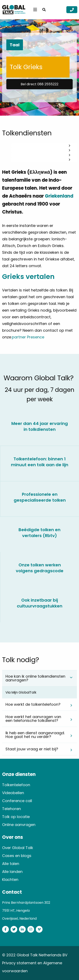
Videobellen (13, 793)
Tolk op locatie (16, 817)
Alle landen (12, 872)
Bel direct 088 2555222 (39, 84)
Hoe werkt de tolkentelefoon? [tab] (33, 704)
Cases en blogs (17, 856)
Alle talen (11, 864)
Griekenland (59, 196)
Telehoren (11, 809)
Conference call (17, 801)
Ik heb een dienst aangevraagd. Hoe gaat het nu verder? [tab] (35, 735)
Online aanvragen (19, 825)
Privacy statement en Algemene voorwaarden (32, 967)
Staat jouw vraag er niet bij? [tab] (32, 749)
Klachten (10, 880)
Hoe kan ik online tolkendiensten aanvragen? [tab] (35, 678)
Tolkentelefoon (16, 785)
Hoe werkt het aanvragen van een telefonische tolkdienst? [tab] (33, 719)
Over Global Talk (18, 848)
